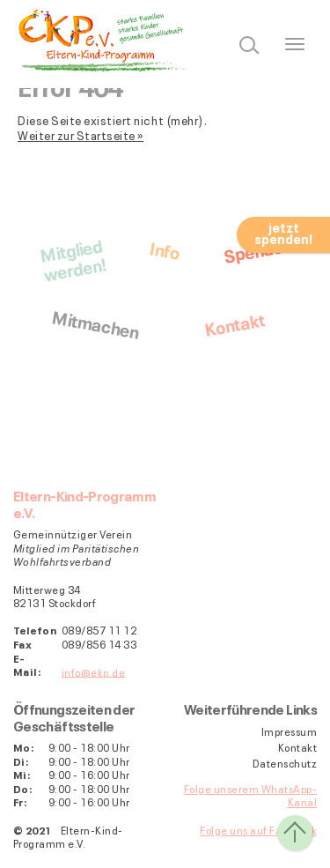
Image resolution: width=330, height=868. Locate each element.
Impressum (289, 731)
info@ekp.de (93, 671)
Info (165, 249)
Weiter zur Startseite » (81, 135)
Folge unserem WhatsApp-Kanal (250, 795)
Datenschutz (285, 763)
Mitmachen (95, 323)
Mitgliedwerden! (73, 259)
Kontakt (234, 323)
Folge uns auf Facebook (258, 830)
